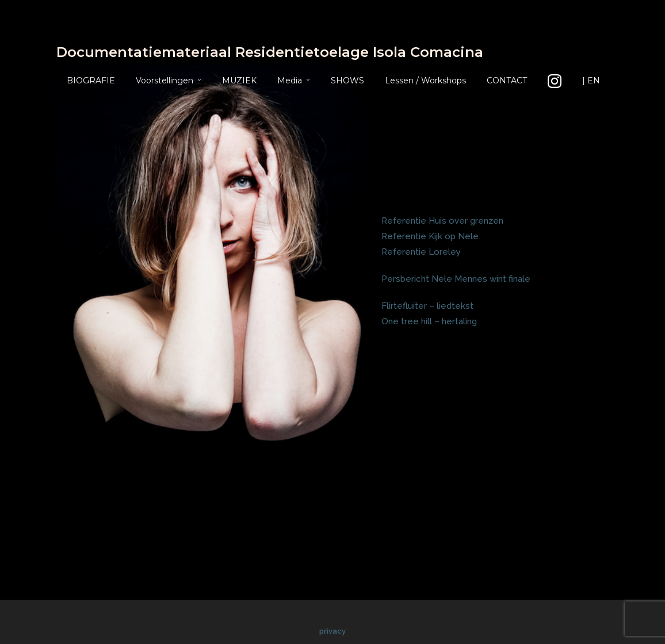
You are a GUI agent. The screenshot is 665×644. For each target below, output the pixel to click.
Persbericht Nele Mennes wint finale (456, 279)
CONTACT (507, 80)
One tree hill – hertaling (429, 321)
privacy (332, 631)
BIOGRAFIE (91, 80)
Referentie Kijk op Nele (430, 236)
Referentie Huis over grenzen (442, 221)
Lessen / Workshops (425, 80)
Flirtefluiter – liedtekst (427, 306)
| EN (591, 80)
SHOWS (347, 80)
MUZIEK (239, 80)
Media (290, 80)
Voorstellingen (165, 80)
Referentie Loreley (421, 252)
